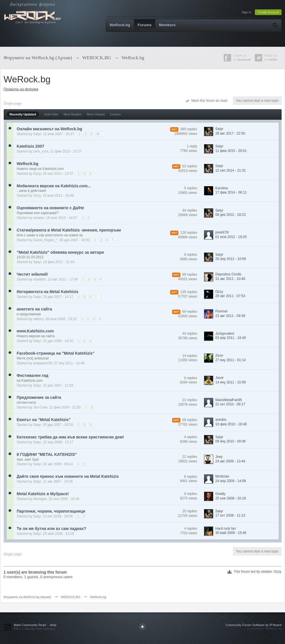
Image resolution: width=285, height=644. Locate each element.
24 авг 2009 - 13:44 (230, 461)
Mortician (222, 476)
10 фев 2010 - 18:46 (231, 424)
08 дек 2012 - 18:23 (231, 215)
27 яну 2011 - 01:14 (231, 360)
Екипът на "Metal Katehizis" (44, 420)
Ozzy (37, 174)
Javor (220, 378)
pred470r (222, 232)
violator (39, 218)
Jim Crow (40, 407)
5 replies (191, 188)
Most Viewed (96, 114)
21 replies (190, 400)
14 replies (190, 356)
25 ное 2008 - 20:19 (231, 498)
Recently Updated (23, 114)
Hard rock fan (226, 529)
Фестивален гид (33, 375)
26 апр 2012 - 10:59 (231, 259)
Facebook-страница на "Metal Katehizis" (56, 353)
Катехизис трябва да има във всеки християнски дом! (70, 437)
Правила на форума (21, 89)
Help (53, 625)
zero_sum (41, 151)
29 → (100, 134)
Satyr (37, 134)
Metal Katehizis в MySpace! (43, 494)
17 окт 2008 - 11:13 (230, 515)
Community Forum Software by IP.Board (253, 625)
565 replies (189, 129)
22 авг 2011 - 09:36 (230, 316)
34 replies (190, 210)
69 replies (190, 275)
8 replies (191, 255)
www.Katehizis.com (35, 331)
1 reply (192, 146)
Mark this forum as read (206, 101)
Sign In (247, 12)
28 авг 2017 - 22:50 (230, 133)
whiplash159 (43, 363)
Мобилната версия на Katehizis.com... (54, 186)
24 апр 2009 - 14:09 (231, 481)
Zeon (219, 355)
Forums (145, 25)
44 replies (190, 334)
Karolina (222, 188)
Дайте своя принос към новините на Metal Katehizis (68, 476)
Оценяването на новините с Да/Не (50, 208)
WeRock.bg (120, 25)
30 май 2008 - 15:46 (231, 533)
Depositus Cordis (228, 274)
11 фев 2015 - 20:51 (231, 151)
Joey (219, 457)
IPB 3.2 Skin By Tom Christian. (35, 629)
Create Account (268, 12)
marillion (40, 279)
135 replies (189, 292)
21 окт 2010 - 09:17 (230, 404)
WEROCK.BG (70, 597)
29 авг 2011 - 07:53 (230, 296)
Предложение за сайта (39, 397)
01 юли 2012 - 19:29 (231, 237)
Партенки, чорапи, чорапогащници (51, 511)
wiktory (38, 319)
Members (167, 25)
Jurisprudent (225, 334)
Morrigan (40, 499)
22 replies (190, 457)
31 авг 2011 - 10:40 (230, 279)
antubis (221, 420)
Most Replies (73, 114)
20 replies (190, 511)
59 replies (190, 420)
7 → (114, 240)
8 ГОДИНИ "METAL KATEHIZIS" (47, 454)
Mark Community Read (30, 625)
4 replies (191, 437)
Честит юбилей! (32, 274)
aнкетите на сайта (34, 309)
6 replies (191, 378)
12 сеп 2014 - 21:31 (231, 170)
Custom (115, 114)
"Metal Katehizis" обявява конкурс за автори (60, 252)
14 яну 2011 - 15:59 (231, 382)
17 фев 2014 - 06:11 (231, 192)
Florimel (222, 311)
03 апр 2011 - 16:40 (231, 338)
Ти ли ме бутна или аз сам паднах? (52, 529)
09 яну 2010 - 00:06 (231, 441)
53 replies (190, 166)
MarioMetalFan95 (229, 400)
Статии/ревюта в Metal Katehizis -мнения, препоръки (69, 230)
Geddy (220, 494)
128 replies (189, 233)
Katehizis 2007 (31, 146)
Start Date (51, 114)
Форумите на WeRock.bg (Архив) (28, 597)
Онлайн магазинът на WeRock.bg (50, 129)
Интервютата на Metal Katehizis (48, 292)
